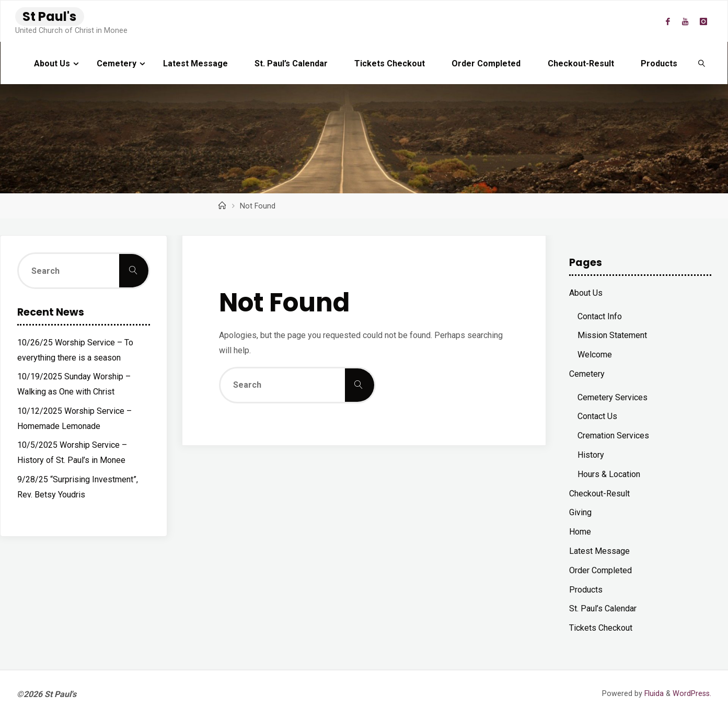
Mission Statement (612, 335)
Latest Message (599, 551)
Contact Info (600, 316)
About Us (586, 293)
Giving (580, 512)
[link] (702, 63)
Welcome (595, 355)
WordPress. (692, 694)
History (591, 455)
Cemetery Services (613, 397)
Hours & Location (609, 474)
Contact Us (597, 416)
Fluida (653, 694)
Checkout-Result (599, 494)
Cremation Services (613, 436)
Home (580, 532)
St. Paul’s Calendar (603, 608)
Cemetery (587, 374)
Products (586, 590)
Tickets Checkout (601, 628)
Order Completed (600, 570)
